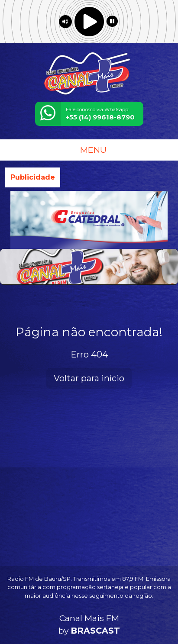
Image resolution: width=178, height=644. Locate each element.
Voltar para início (89, 378)
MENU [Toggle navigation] (89, 150)
